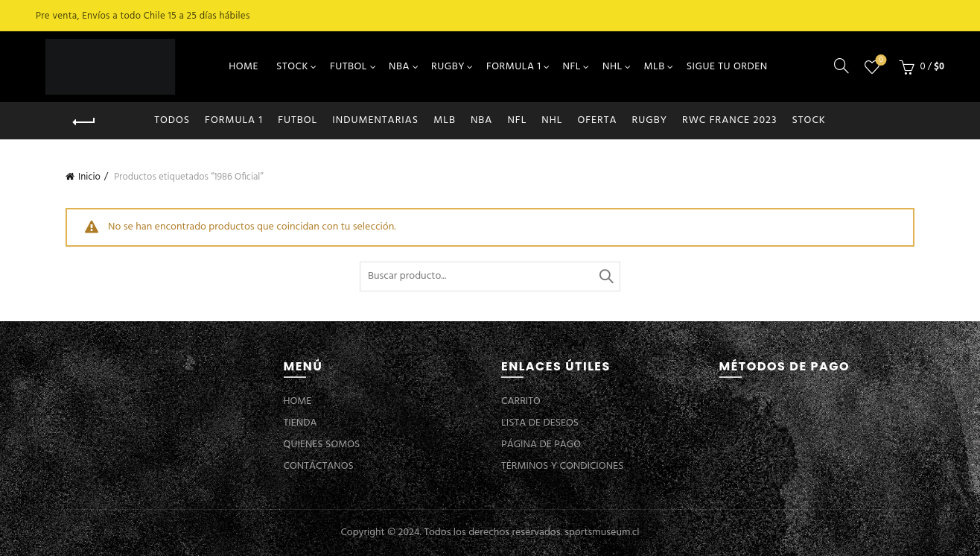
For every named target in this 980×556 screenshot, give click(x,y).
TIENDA (300, 423)
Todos (172, 120)
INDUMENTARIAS (375, 120)
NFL (572, 67)
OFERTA (597, 120)
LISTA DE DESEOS (540, 423)
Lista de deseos (880, 61)
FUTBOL (349, 67)
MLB (655, 67)
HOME (244, 67)
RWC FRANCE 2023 (730, 120)
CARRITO (521, 401)
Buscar (605, 277)
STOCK (292, 67)
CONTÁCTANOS (319, 466)
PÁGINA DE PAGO (541, 445)
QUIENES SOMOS (322, 445)
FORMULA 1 (514, 67)
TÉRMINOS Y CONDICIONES (562, 466)
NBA (399, 67)
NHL (612, 67)
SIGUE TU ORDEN (727, 67)
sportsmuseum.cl (602, 533)
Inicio (89, 177)
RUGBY (448, 67)
